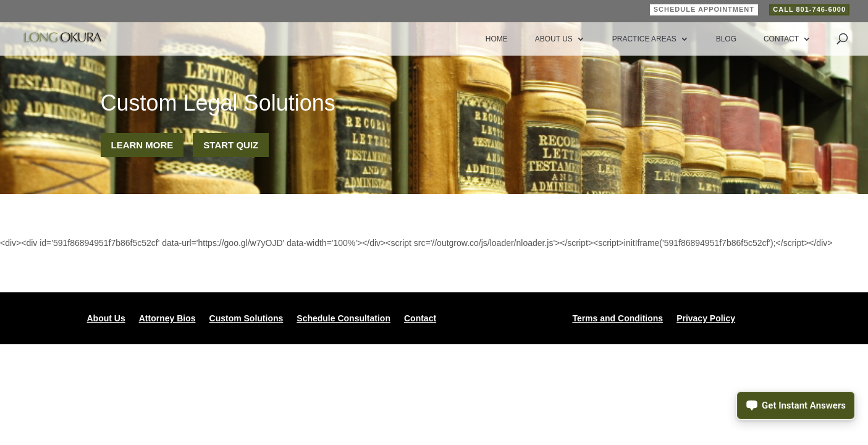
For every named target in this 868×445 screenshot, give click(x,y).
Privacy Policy (706, 319)
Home (497, 39)
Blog (726, 39)
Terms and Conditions (617, 319)
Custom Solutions (246, 319)
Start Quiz (231, 145)
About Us (554, 39)
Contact (781, 39)
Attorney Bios (167, 319)
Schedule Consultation (343, 319)
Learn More (142, 145)
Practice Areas (644, 39)
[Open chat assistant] (796, 405)
